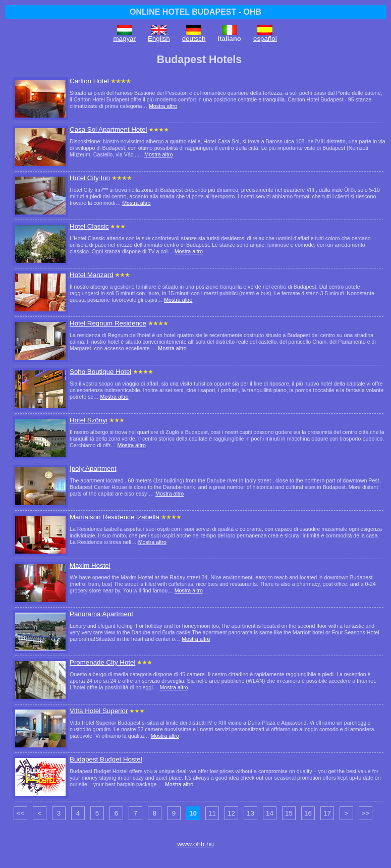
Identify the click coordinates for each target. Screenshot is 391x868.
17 (327, 813)
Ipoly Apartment (93, 469)
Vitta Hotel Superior (99, 711)
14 (270, 813)
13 (250, 813)
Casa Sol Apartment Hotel (108, 129)
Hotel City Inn (90, 178)
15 (289, 813)
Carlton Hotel (89, 81)
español (265, 39)
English (159, 39)
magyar (125, 39)
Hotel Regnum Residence (108, 323)
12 (231, 813)
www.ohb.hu (195, 844)
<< (21, 813)
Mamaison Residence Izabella (115, 517)
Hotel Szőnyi (89, 420)
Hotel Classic (89, 226)
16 (308, 813)
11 (212, 813)
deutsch (194, 39)
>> (366, 813)
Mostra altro (163, 106)
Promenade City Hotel (102, 662)
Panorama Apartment (101, 614)
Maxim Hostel (90, 565)
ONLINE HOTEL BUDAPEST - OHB (195, 12)
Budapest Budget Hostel (106, 759)
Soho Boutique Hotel (100, 372)
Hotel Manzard (92, 275)
